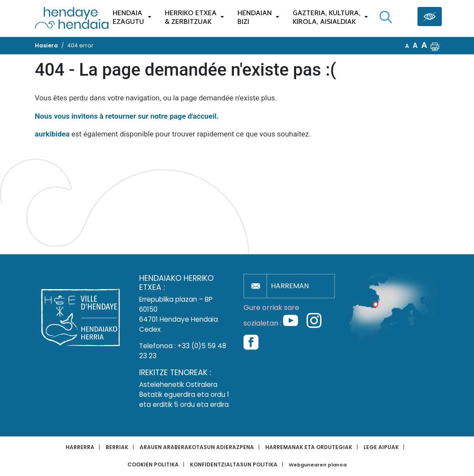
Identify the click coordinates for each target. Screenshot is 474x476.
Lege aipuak (381, 447)
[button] (435, 46)
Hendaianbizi (255, 17)
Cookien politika (153, 464)
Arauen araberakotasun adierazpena (197, 447)
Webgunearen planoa (318, 465)
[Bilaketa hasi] (386, 17)
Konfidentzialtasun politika (234, 464)
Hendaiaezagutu (128, 17)
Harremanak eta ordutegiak (309, 447)
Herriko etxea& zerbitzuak (191, 17)
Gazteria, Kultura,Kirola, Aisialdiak (327, 17)
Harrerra (80, 447)
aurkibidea (52, 134)
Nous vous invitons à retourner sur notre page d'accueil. (127, 116)
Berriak (117, 447)
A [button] (407, 46)
